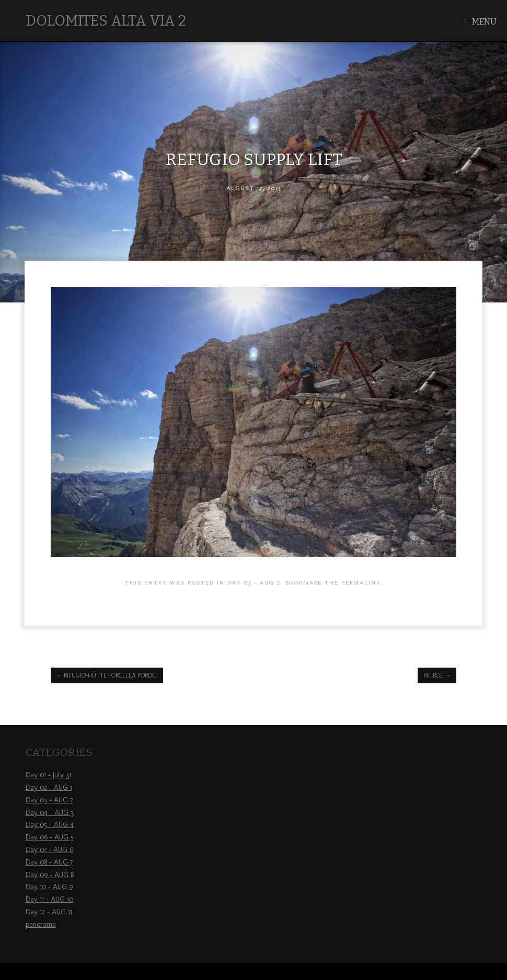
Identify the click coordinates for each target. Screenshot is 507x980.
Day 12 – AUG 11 (49, 912)
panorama (41, 924)
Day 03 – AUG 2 (49, 800)
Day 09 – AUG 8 (50, 875)
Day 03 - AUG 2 (254, 582)
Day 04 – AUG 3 (50, 813)
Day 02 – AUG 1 (49, 787)
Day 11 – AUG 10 (49, 899)
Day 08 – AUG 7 (49, 862)
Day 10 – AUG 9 (49, 887)
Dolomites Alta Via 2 (106, 21)
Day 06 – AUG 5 (50, 837)
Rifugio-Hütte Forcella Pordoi (107, 675)
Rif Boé (437, 675)
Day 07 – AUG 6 (49, 850)
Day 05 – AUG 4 (50, 825)
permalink (361, 582)
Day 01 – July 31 (48, 775)
